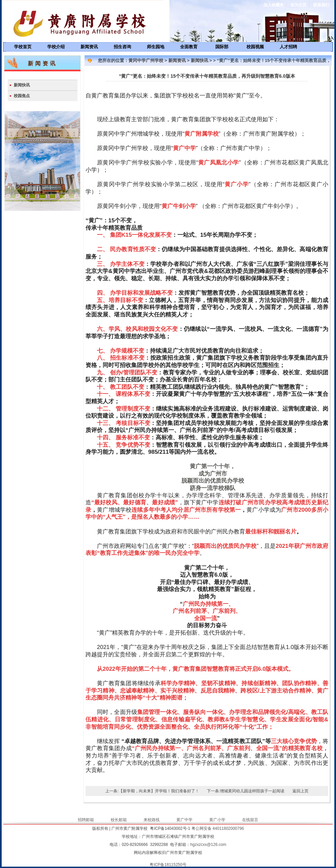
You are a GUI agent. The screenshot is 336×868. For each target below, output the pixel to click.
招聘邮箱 (86, 820)
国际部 (222, 47)
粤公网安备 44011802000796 (218, 828)
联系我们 (321, 5)
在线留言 (250, 820)
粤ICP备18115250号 (168, 865)
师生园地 (156, 47)
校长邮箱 (119, 820)
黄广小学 (217, 820)
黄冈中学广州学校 (146, 60)
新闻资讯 (89, 47)
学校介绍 (56, 47)
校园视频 (255, 47)
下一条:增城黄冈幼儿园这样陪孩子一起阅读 (246, 791)
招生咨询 (122, 47)
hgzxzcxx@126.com (208, 845)
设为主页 (298, 5)
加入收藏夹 (274, 5)
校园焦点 (22, 96)
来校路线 (152, 820)
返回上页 (300, 791)
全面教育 (189, 47)
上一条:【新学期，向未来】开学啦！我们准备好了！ (152, 791)
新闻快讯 (22, 85)
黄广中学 (184, 820)
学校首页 (23, 47)
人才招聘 (288, 47)
